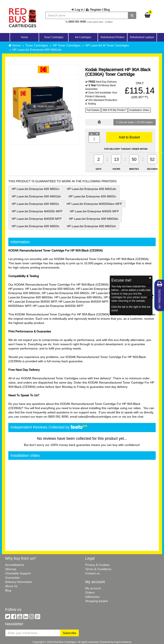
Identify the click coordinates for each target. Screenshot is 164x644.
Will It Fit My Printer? (114, 110)
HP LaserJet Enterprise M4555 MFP (94, 211)
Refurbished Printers (113, 37)
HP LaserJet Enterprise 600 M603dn (94, 219)
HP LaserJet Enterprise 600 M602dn (36, 196)
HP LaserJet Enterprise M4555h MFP (37, 211)
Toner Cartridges (37, 45)
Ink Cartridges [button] (83, 37)
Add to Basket (129, 137)
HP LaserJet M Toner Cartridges (107, 45)
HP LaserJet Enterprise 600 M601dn (37, 50)
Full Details (93, 110)
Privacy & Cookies (97, 565)
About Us (11, 586)
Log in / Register (86, 10)
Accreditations (15, 565)
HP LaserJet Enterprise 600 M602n (92, 196)
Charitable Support (18, 573)
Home (24, 37)
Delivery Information (19, 582)
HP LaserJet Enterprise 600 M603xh (91, 226)
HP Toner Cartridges (67, 45)
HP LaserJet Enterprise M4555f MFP (37, 219)
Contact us (92, 573)
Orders (90, 592)
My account (93, 588)
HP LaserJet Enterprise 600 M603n (36, 226)
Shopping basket (97, 601)
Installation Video (139, 110)
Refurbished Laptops (142, 37)
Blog (107, 10)
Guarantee (12, 578)
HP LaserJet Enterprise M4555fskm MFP (94, 204)
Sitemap (11, 569)
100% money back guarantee (70, 445)
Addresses (92, 597)
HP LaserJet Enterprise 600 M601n (36, 189)
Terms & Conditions (98, 569)
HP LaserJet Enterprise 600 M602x (35, 204)
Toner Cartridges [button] (54, 37)
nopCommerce (123, 642)
